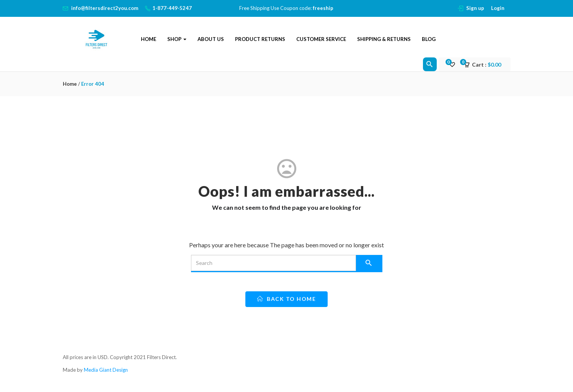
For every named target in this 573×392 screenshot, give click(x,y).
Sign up (475, 8)
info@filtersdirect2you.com (105, 8)
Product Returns (260, 39)
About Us (211, 39)
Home (149, 39)
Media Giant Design (106, 370)
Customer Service (321, 39)
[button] (485, 65)
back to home (286, 299)
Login (498, 8)
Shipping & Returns (384, 39)
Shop (177, 39)
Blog (429, 39)
